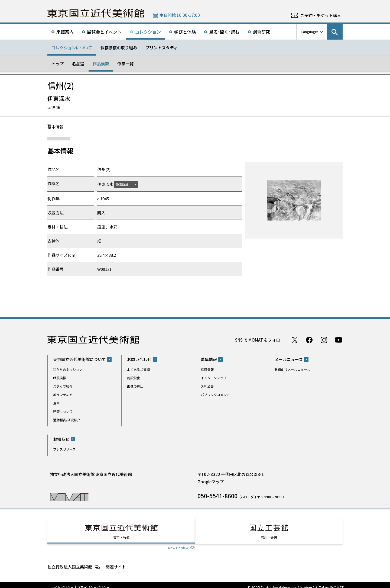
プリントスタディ (162, 48)
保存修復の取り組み (119, 48)
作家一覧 (125, 64)
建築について (63, 411)
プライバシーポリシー (93, 583)
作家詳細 (125, 184)
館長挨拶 (60, 378)
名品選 (78, 64)
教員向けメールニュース (292, 369)
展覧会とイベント (104, 32)
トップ (58, 64)
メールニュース (289, 359)
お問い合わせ (139, 359)
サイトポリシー (62, 583)
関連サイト (116, 562)
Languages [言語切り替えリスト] (310, 32)
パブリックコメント (215, 395)
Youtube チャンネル (339, 340)
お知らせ (61, 439)
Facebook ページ (309, 340)
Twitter (295, 340)
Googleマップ (211, 481)
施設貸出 (134, 378)
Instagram (324, 340)
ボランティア (63, 395)
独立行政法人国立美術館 (70, 562)
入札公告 (207, 386)
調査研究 (261, 32)
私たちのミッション (68, 369)
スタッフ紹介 (63, 386)
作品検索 (101, 64)
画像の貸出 (135, 386)
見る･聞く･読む (224, 32)
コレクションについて (72, 48)
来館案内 (65, 32)
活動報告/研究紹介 (67, 420)
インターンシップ (214, 378)
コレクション (148, 32)
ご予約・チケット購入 (321, 15)
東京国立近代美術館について (79, 359)
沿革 (56, 403)
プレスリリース (64, 449)
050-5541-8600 (217, 496)
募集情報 (209, 359)
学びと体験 (185, 32)
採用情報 (207, 369)
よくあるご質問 (138, 369)
